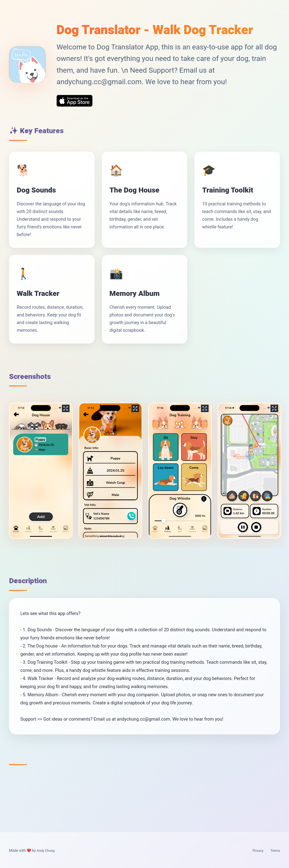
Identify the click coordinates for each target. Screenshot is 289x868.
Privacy (257, 851)
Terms (275, 851)
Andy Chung (46, 851)
